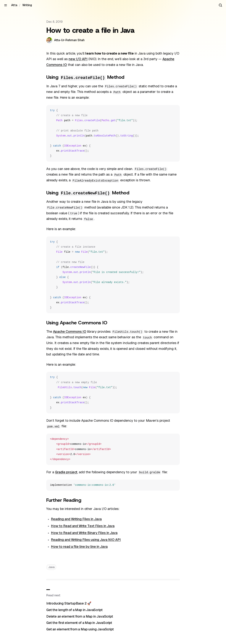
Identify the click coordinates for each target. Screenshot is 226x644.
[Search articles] (220, 5)
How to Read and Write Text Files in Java (83, 526)
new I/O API (78, 59)
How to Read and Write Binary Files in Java (84, 533)
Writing (27, 5)
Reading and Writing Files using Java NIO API (86, 540)
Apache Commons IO (70, 331)
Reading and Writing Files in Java (76, 519)
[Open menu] (6, 5)
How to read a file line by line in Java (79, 547)
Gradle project (66, 472)
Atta (14, 5)
